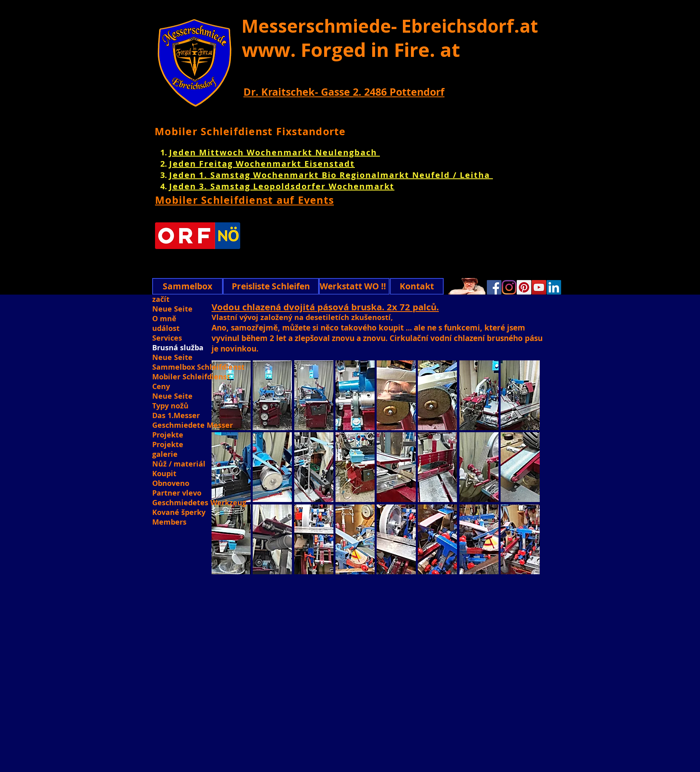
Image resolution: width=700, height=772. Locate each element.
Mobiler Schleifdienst (191, 377)
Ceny (161, 387)
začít (161, 299)
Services (167, 338)
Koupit (164, 474)
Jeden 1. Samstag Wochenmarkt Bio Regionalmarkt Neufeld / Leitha (331, 175)
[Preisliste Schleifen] (271, 286)
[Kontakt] (417, 286)
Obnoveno (171, 483)
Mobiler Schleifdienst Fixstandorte (250, 131)
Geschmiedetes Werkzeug (198, 503)
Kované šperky (179, 513)
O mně (164, 319)
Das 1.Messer (176, 416)
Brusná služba (178, 348)
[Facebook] (494, 287)
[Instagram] (509, 287)
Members (169, 522)
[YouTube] (539, 287)
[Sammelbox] (188, 286)
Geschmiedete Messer (193, 425)
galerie (165, 454)
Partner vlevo (177, 493)
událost (166, 328)
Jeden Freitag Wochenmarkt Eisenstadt (262, 164)
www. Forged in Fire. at (351, 50)
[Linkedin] (554, 287)
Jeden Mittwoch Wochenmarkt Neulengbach (275, 152)
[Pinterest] (524, 287)
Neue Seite (172, 309)
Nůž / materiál (179, 464)
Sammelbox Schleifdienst (198, 367)
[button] (272, 395)
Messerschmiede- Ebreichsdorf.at (390, 26)
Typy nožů (170, 406)
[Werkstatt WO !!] (354, 286)
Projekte (168, 435)
